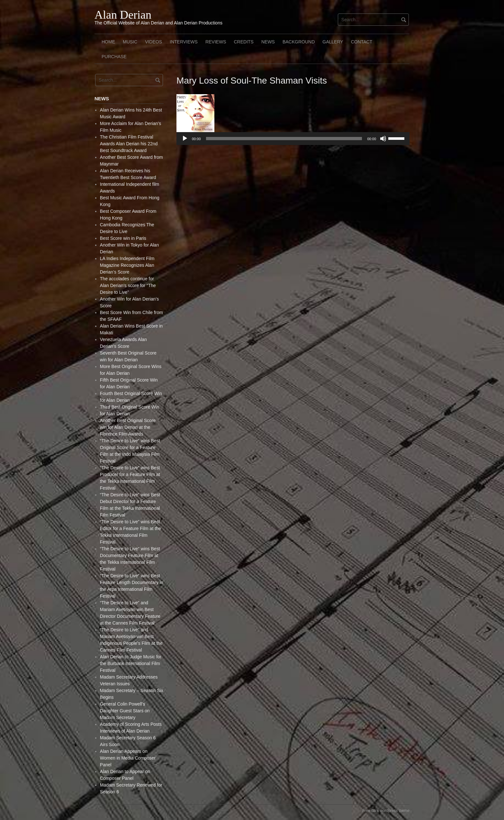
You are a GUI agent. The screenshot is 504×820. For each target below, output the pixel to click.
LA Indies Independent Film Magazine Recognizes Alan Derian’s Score (127, 265)
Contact (362, 42)
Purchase (114, 57)
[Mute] (383, 139)
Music (130, 42)
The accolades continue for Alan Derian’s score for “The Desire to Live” (128, 285)
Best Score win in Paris (123, 238)
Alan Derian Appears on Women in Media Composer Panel (128, 758)
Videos (153, 42)
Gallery (333, 42)
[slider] (284, 139)
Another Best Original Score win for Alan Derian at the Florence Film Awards (128, 427)
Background (299, 42)
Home (108, 42)
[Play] (185, 139)
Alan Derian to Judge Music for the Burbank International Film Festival (131, 663)
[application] (293, 139)
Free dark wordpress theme (386, 811)
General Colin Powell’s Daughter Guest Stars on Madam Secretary (125, 711)
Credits (243, 42)
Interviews (184, 42)
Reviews (216, 42)
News (268, 42)
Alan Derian (123, 15)
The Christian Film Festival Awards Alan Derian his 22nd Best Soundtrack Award (129, 144)
